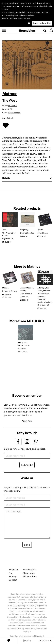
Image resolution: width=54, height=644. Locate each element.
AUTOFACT (13, 106)
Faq (11, 573)
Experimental (14, 113)
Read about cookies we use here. (16, 18)
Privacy (13, 576)
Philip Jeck (23, 342)
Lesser (23, 288)
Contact (13, 580)
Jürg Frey (24, 230)
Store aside (29, 573)
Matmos (10, 94)
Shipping (14, 570)
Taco (4, 230)
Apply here (27, 421)
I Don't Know (43, 233)
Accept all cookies (42, 23)
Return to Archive (10, 291)
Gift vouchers (30, 576)
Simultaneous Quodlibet (26, 295)
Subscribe (27, 465)
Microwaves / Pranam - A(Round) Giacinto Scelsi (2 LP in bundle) (45, 299)
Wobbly (23, 291)
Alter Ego (41, 288)
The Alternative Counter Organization (9, 236)
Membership (29, 570)
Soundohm (27, 31)
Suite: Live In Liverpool (24, 347)
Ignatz (40, 230)
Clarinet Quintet (27, 233)
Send (27, 545)
